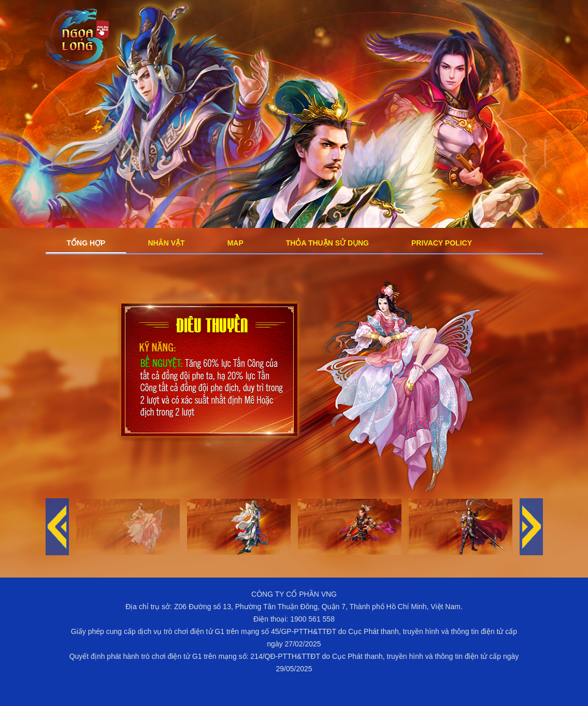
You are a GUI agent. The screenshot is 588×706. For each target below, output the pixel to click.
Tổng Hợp (86, 243)
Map (235, 243)
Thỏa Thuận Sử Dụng (327, 243)
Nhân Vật (166, 243)
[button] (531, 527)
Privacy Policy (442, 243)
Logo (79, 41)
